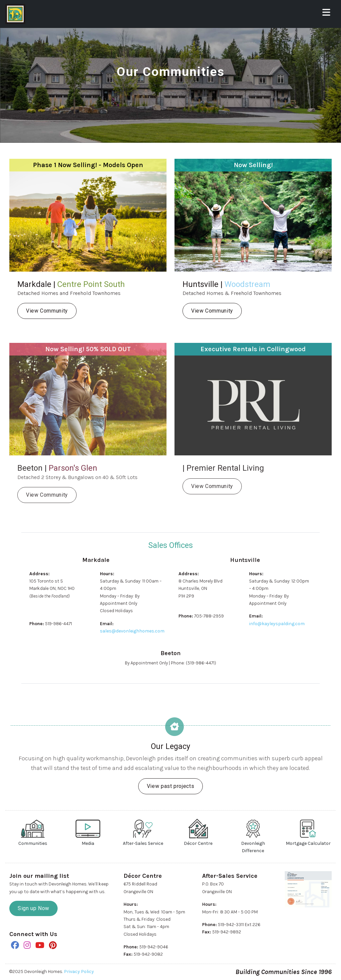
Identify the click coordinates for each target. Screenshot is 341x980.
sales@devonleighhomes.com (132, 631)
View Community (47, 311)
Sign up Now (33, 908)
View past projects (171, 786)
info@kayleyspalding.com (277, 624)
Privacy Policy (79, 972)
